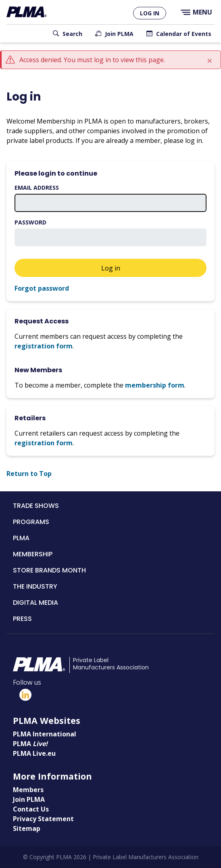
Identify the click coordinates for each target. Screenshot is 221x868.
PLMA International (45, 734)
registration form (44, 346)
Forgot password (42, 288)
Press (22, 619)
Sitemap (27, 828)
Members (28, 790)
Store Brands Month (49, 570)
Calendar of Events (184, 34)
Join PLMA (119, 34)
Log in (150, 13)
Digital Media (35, 603)
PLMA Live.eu (34, 753)
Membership (33, 554)
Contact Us (31, 809)
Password (30, 222)
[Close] (210, 61)
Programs (31, 522)
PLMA (21, 538)
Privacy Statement (43, 819)
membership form (155, 385)
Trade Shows (36, 506)
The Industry (35, 586)
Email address (37, 188)
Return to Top (29, 474)
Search (72, 34)
